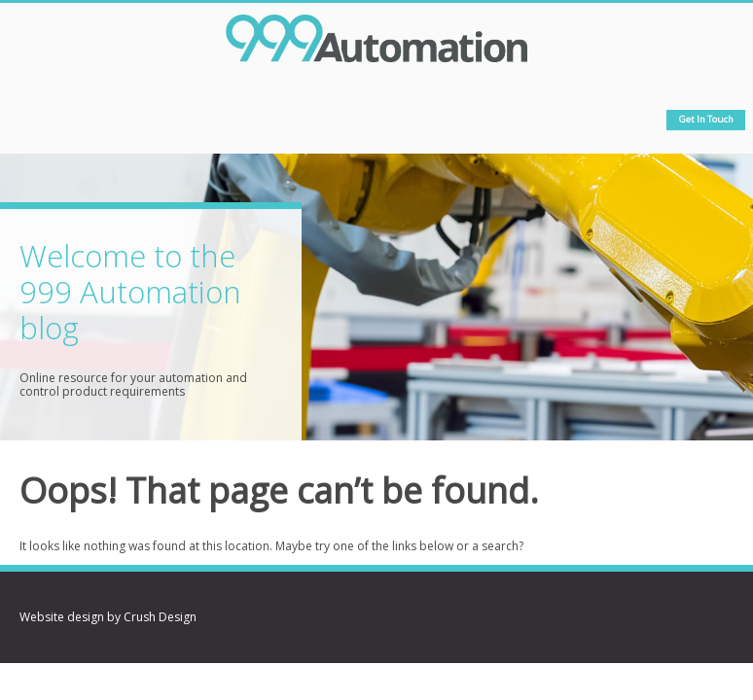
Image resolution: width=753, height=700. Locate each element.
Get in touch (706, 119)
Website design (62, 617)
